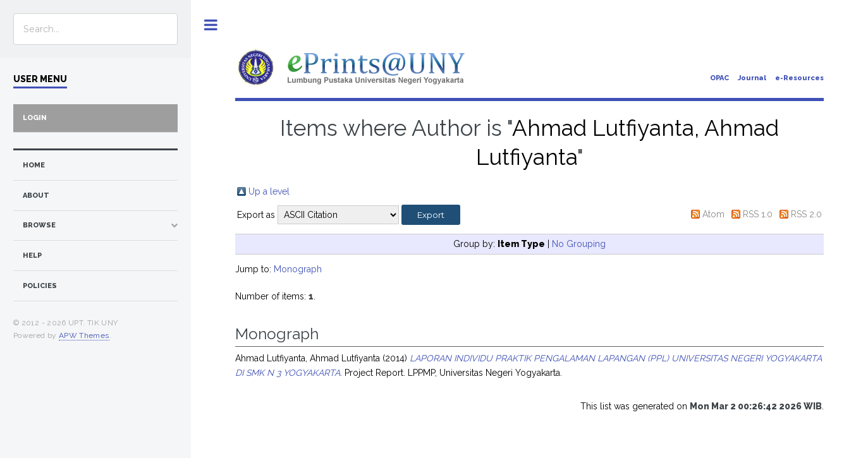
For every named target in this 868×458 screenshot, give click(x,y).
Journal (752, 78)
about (36, 196)
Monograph (298, 269)
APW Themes (84, 335)
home (34, 165)
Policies (40, 286)
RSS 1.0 (758, 214)
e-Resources (799, 78)
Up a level (269, 191)
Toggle (211, 25)
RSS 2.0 (806, 214)
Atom (713, 214)
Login (35, 118)
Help (32, 256)
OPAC (719, 78)
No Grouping (579, 244)
